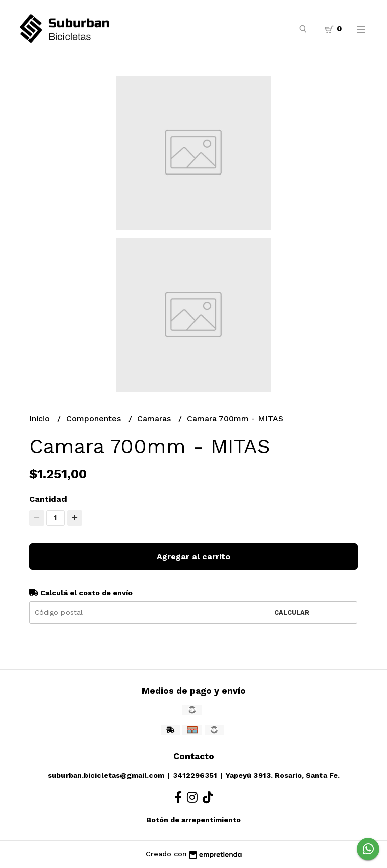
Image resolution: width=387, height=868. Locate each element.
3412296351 (195, 775)
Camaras (155, 418)
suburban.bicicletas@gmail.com (106, 775)
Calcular (292, 613)
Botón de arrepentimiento (193, 820)
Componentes (95, 418)
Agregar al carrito (193, 557)
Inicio (41, 418)
